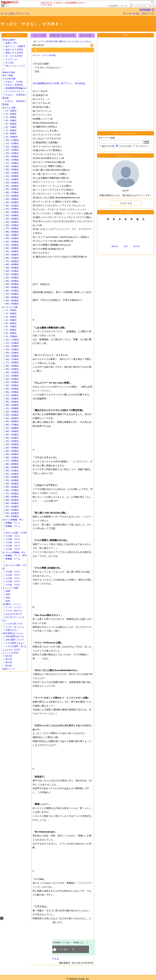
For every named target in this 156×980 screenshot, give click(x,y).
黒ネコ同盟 (8, 75)
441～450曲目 (12, 251)
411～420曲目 (12, 242)
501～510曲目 (12, 271)
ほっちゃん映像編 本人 (14, 552)
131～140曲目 (12, 150)
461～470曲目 (12, 258)
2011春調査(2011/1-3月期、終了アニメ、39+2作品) (59, 83)
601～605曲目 (12, 304)
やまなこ (88, 41)
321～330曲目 (12, 212)
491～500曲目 (12, 268)
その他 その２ (13, 536)
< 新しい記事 (39, 35)
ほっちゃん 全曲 (10, 307)
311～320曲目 (12, 209)
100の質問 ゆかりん (15, 636)
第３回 (9, 659)
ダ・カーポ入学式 (14, 56)
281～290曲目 (12, 199)
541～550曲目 (12, 284)
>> (117, 6)
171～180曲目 (12, 163)
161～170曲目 (12, 160)
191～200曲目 (12, 170)
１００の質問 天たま (16, 646)
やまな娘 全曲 (9, 79)
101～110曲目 (12, 140)
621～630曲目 (12, 510)
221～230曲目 (12, 179)
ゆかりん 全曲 (9, 108)
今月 (126, 246)
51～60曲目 (11, 124)
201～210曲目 (12, 173)
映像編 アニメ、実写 (16, 555)
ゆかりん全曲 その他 (16, 533)
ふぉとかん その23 (11, 650)
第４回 (9, 662)
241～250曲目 (12, 186)
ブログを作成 (140, 6)
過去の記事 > (87, 35)
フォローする (126, 203)
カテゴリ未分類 (45, 41)
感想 (61, 41)
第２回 (9, 656)
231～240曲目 (12, 183)
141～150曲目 (12, 153)
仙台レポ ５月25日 (14, 50)
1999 (18, 591)
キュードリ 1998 (10, 588)
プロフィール (22, 13)
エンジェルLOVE (10, 653)
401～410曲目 (12, 238)
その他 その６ (13, 549)
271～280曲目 (12, 196)
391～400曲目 (12, 235)
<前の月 (114, 246)
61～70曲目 (11, 127)
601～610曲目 (12, 503)
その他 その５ (13, 546)
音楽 (7, 6)
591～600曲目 (12, 301)
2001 (8, 598)
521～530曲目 (12, 278)
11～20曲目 (11, 111)
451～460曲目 (12, 255)
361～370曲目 (12, 225)
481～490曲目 (12, 264)
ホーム (4, 13)
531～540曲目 (12, 281)
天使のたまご (12, 630)
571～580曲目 (12, 294)
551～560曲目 (12, 287)
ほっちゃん (69, 41)
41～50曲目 (11, 120)
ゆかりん (79, 41)
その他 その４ (13, 542)
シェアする (53, 959)
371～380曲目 (12, 228)
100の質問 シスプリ (15, 640)
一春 (35, 50)
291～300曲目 (12, 202)
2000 (18, 594)
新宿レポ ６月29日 (14, 53)
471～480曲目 (12, 261)
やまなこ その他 (14, 82)
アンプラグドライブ (15, 91)
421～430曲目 (12, 245)
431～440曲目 (12, 248)
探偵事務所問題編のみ (16, 88)
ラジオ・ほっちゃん (15, 627)
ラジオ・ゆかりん (14, 611)
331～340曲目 (12, 215)
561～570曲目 (12, 291)
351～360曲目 (12, 222)
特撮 (55, 41)
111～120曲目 (12, 143)
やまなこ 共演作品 (14, 85)
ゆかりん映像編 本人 (13, 520)
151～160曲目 (12, 156)
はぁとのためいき (14, 614)
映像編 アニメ (13, 523)
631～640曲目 (12, 513)
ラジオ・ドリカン (14, 607)
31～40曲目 (11, 117)
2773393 (145, 10)
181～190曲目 (12, 166)
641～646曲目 (12, 516)
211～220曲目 (12, 176)
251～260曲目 (12, 189)
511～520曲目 (12, 274)
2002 (8, 601)
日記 (12, 13)
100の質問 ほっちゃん (13, 633)
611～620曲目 (12, 507)
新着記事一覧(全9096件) (63, 35)
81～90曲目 (11, 134)
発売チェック (10, 669)
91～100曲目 (12, 137)
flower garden (9, 40)
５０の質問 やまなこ (15, 643)
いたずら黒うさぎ (14, 624)
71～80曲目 (11, 130)
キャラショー (12, 59)
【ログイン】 (148, 13)
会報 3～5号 (11, 43)
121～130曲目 (12, 147)
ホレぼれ (10, 63)
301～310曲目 (12, 206)
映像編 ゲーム (13, 526)
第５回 (9, 666)
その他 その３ (13, 539)
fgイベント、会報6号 (15, 46)
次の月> (137, 246)
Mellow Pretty (9, 72)
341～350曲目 (12, 219)
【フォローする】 (131, 13)
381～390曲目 (12, 232)
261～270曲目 (12, 192)
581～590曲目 (12, 297)
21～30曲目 (11, 114)
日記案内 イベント (12, 604)
